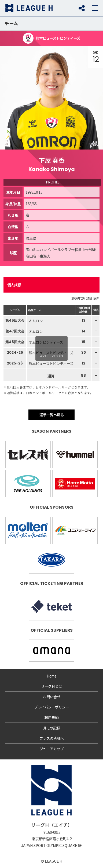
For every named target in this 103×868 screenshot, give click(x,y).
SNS (82, 8)
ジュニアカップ (51, 749)
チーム (11, 23)
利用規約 (51, 717)
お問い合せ (52, 697)
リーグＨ (29, 8)
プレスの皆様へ (52, 738)
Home (52, 676)
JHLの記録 (51, 728)
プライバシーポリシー (51, 707)
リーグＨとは (51, 686)
